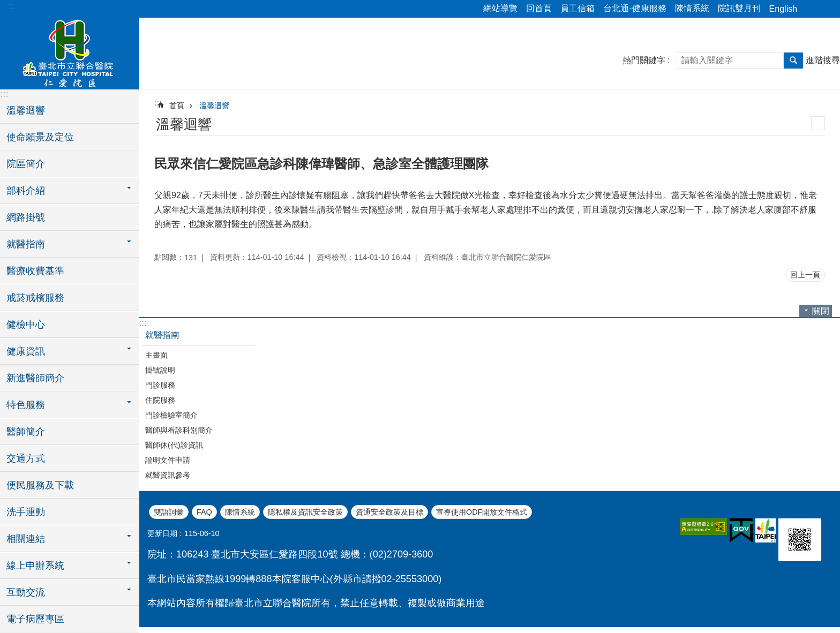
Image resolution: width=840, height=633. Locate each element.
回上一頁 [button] (805, 275)
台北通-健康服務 (635, 8)
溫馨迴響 (26, 110)
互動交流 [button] (26, 592)
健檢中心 (26, 325)
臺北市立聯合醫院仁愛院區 (70, 52)
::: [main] (158, 103)
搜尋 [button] (793, 61)
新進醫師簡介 (35, 378)
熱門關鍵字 (644, 60)
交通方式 (26, 458)
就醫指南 (162, 335)
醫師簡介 (26, 432)
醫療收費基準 (35, 271)
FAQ (204, 512)
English (783, 9)
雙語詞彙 (169, 512)
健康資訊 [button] (26, 351)
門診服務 (160, 385)
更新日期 (162, 533)
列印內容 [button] (818, 123)
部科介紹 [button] (26, 191)
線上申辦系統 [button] (35, 566)
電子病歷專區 (35, 619)
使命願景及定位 (40, 137)
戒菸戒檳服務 (35, 298)
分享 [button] (811, 9)
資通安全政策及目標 (389, 512)
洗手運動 (26, 512)
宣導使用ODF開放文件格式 (482, 512)
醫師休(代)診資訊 (174, 445)
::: (12, 6)
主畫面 (156, 355)
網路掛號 (26, 217)
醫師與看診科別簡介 (179, 430)
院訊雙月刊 (739, 8)
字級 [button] (826, 9)
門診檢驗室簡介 (171, 415)
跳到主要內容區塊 (6, 6)
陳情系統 (692, 8)
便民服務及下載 (40, 485)
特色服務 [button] (26, 405)
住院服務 (160, 400)
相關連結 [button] (26, 539)
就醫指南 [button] (26, 244)
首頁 (177, 105)
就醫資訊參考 (168, 475)
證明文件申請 (168, 460)
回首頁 (539, 8)
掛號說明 (160, 370)
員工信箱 (577, 8)
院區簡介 (26, 164)
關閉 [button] (821, 311)
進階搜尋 (823, 60)
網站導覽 (500, 8)
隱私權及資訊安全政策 (305, 512)
